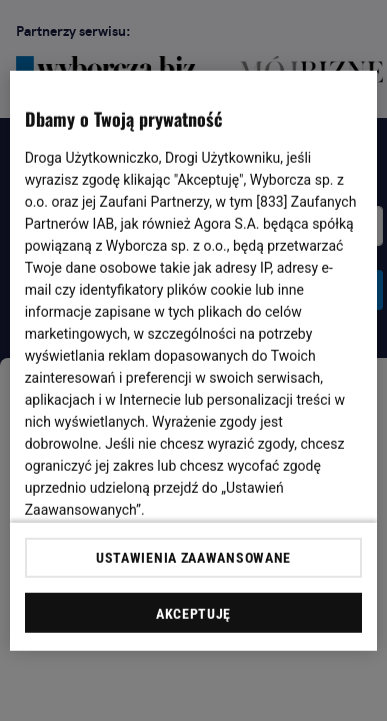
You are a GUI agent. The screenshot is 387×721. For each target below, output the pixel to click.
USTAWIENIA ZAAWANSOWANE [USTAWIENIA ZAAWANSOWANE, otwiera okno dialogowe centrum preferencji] (193, 558)
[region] (194, 360)
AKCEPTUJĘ (193, 614)
